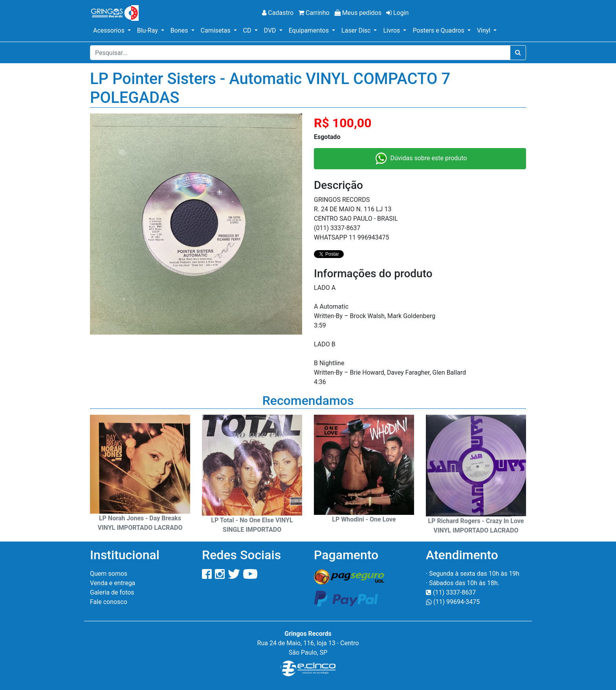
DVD (271, 30)
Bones (180, 30)
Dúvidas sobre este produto (420, 159)
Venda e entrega (113, 583)
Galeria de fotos (112, 592)
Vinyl (484, 30)
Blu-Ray (148, 30)
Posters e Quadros (439, 30)
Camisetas (216, 30)
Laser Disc (357, 30)
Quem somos (109, 574)
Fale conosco (109, 602)
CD (248, 30)
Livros (392, 30)
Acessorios (110, 30)
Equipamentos (310, 30)
